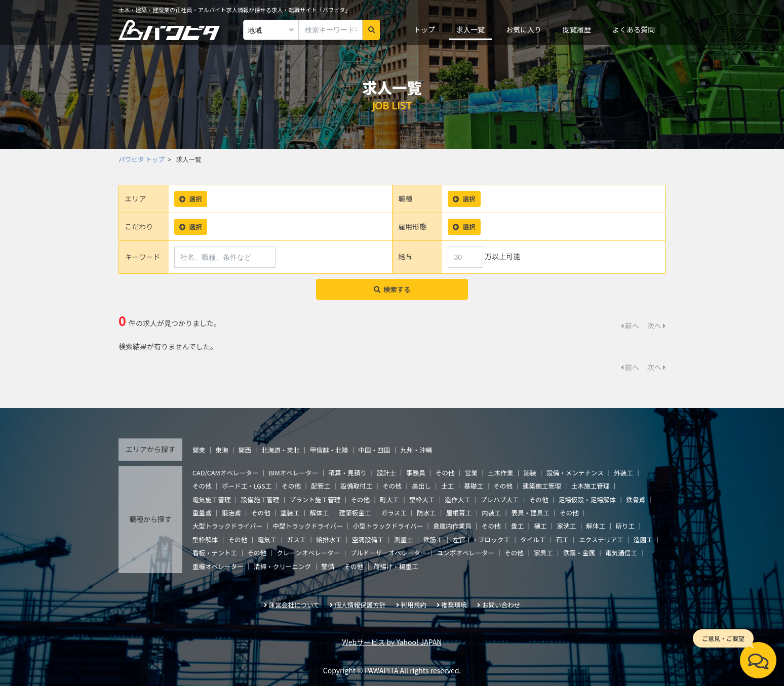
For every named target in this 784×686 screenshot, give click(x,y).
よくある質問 (634, 29)
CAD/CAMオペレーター (225, 473)
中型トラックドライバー (307, 526)
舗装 (530, 473)
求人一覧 (471, 29)
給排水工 (329, 539)
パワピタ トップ (142, 159)
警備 (327, 566)
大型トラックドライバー (227, 526)
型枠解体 (205, 539)
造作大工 (458, 499)
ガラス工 (394, 513)
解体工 (320, 513)
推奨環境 (454, 605)
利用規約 (413, 605)
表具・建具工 (530, 513)
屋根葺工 (459, 513)
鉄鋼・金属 (579, 553)
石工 (562, 539)
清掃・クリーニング (282, 566)
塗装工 (290, 513)
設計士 (386, 473)
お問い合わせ (501, 605)
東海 (222, 450)
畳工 (517, 526)
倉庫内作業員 (452, 526)
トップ (424, 29)
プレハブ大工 (500, 499)
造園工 (643, 539)
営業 (471, 473)
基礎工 (474, 486)
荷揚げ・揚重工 (396, 566)
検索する (392, 289)
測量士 (404, 539)
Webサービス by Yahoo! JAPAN (392, 642)
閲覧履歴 (577, 29)
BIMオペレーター (293, 473)
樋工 (540, 526)
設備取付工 (356, 486)
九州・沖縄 (416, 450)
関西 (245, 450)
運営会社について (294, 605)
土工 (447, 486)
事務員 (416, 473)
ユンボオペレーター (466, 553)
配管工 (321, 486)
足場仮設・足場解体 (587, 499)
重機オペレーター (218, 566)
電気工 (267, 539)
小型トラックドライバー (388, 526)
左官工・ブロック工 (481, 539)
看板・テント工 (215, 553)
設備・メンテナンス (575, 473)
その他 (445, 473)
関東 (199, 450)
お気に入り (524, 29)
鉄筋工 (433, 539)
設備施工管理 (260, 499)
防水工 (426, 513)
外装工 (623, 473)
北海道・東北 (281, 450)
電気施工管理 (212, 499)
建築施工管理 (542, 486)
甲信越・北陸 (329, 450)
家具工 (543, 553)
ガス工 (296, 539)
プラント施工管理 (315, 499)
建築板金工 (355, 513)
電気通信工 (621, 553)
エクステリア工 (601, 539)
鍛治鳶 (231, 513)
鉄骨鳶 (636, 499)
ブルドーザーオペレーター (389, 553)
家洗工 (566, 526)
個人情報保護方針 (360, 605)
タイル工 (533, 539)
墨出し (421, 486)
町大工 (389, 499)
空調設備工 (368, 539)
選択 (190, 199)
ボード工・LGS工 (247, 486)
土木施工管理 (591, 486)
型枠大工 (422, 499)
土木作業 (500, 473)
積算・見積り (347, 473)
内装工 (491, 513)
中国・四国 (374, 450)
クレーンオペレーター (308, 553)
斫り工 (625, 526)
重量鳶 (202, 513)
